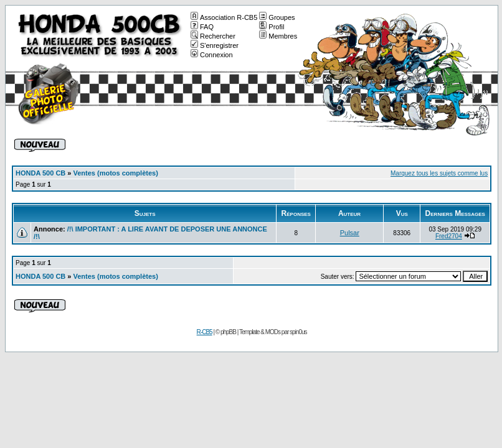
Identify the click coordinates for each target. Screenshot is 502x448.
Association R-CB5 (224, 17)
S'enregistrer (215, 45)
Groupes (277, 17)
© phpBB (226, 332)
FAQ (202, 27)
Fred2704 (449, 236)
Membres (278, 36)
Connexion (212, 55)
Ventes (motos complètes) (116, 173)
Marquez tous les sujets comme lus (439, 173)
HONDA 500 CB (40, 173)
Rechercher (213, 36)
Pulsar (350, 233)
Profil (272, 27)
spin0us (298, 332)
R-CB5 (205, 332)
